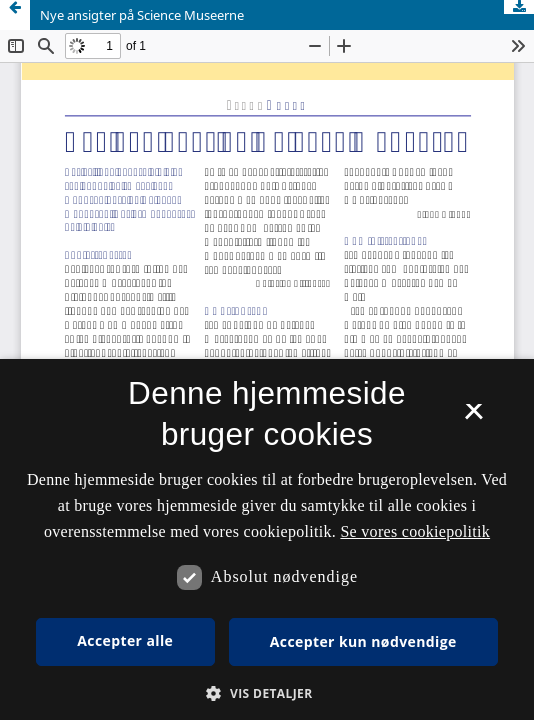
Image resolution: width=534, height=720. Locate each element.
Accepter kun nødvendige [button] (363, 641)
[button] (266, 693)
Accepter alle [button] (125, 640)
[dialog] (267, 539)
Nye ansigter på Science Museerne (142, 15)
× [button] (473, 418)
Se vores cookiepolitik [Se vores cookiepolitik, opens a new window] (415, 531)
